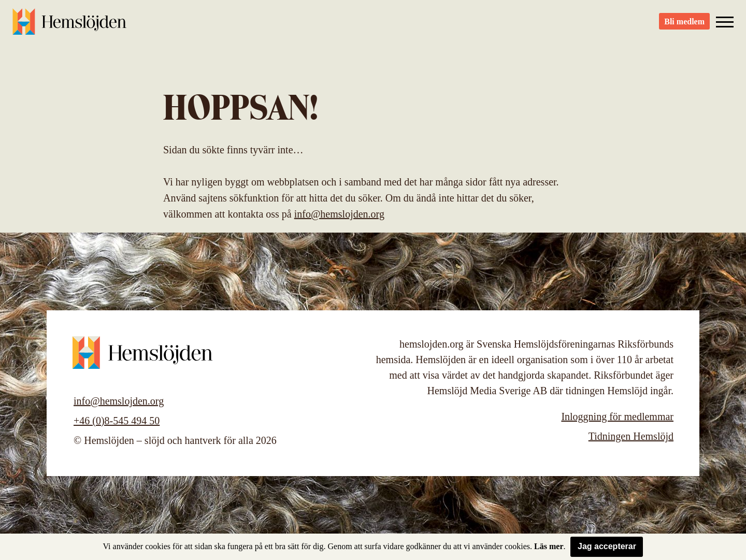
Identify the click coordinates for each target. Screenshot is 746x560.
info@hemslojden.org (339, 214)
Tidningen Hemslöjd (631, 436)
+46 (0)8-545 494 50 (117, 421)
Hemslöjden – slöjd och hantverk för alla (69, 26)
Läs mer (549, 546)
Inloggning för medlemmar (617, 417)
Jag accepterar (607, 546)
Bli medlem (684, 26)
